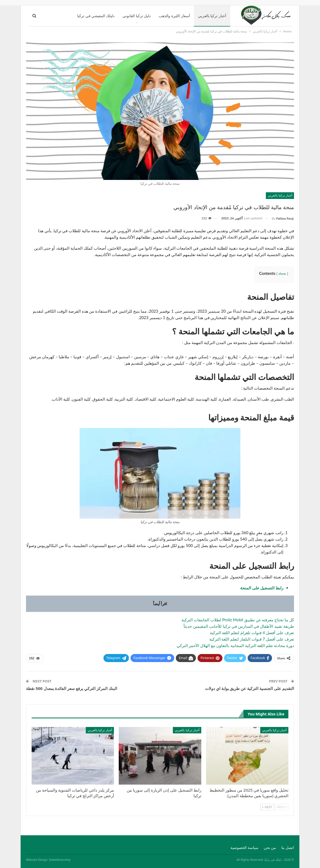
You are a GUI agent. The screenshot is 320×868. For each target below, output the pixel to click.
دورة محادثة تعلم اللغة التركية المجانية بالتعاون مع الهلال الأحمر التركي (235, 645)
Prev (282, 807)
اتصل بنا (288, 847)
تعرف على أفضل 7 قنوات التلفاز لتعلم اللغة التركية (252, 639)
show (282, 274)
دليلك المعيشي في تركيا (96, 16)
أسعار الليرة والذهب (174, 16)
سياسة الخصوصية (244, 847)
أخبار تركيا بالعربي (212, 16)
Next (267, 807)
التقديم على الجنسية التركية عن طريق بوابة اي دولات (250, 688)
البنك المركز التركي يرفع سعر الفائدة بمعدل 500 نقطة (72, 688)
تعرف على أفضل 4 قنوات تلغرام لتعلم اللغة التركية (252, 633)
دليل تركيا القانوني (137, 16)
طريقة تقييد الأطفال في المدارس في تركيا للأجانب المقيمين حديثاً (239, 626)
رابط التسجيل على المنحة (262, 588)
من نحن (270, 847)
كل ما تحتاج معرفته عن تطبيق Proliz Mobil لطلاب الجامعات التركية (238, 620)
